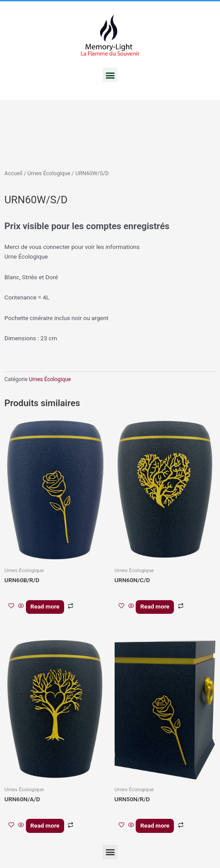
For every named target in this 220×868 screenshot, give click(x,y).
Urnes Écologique (49, 173)
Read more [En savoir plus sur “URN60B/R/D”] (45, 606)
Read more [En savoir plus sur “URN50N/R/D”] (155, 825)
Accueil (13, 173)
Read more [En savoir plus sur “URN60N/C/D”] (155, 606)
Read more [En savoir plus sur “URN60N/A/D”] (45, 825)
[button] (110, 75)
